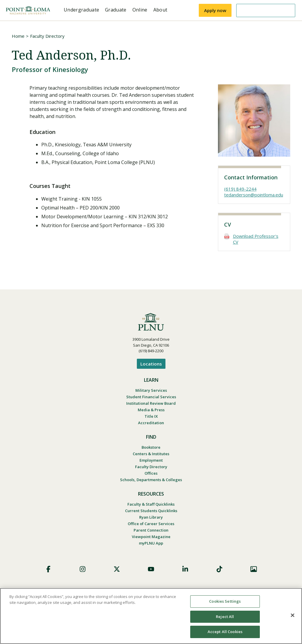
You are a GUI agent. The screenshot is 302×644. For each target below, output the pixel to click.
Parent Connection (151, 530)
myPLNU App (151, 543)
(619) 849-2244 (240, 189)
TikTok (219, 569)
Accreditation (151, 423)
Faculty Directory (47, 36)
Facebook (48, 569)
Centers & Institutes (151, 454)
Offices (151, 473)
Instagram (83, 569)
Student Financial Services (151, 397)
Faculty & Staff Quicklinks (151, 504)
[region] (151, 616)
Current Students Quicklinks (151, 511)
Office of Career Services (151, 524)
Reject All (225, 617)
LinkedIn (185, 569)
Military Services (151, 390)
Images (254, 569)
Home (18, 36)
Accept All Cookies (225, 632)
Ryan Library (151, 517)
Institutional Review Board (151, 403)
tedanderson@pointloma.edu (254, 195)
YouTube (151, 569)
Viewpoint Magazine (151, 537)
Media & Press (151, 410)
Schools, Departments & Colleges (151, 480)
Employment (151, 460)
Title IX (151, 416)
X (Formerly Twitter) (117, 569)
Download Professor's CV (256, 239)
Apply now (215, 10)
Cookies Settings (225, 601)
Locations (151, 364)
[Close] (293, 615)
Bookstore (151, 447)
